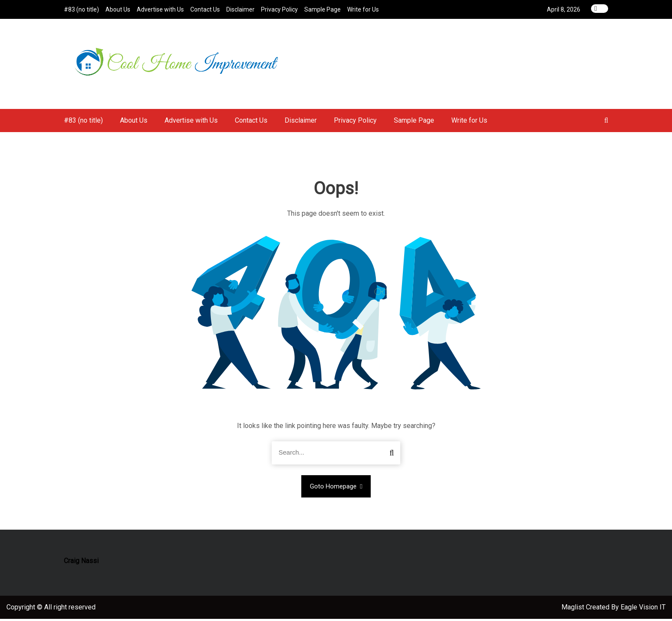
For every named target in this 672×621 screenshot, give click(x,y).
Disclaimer (240, 9)
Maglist (574, 609)
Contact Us (205, 9)
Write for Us (363, 9)
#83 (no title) (81, 9)
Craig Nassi (81, 563)
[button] (606, 122)
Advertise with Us (160, 9)
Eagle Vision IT (643, 609)
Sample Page (322, 9)
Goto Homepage (336, 488)
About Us (118, 9)
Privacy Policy (279, 9)
